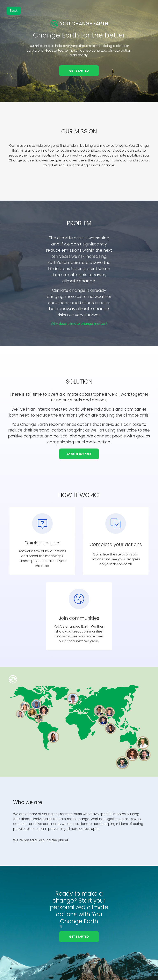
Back (14, 11)
